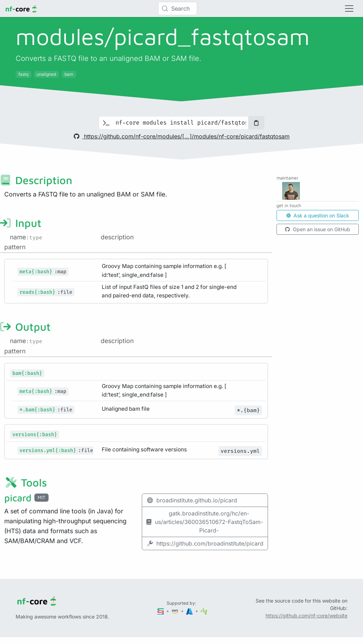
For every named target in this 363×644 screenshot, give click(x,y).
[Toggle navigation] (349, 8)
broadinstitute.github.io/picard (192, 500)
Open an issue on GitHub (318, 229)
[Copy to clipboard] (256, 123)
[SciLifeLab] (204, 611)
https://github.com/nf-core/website (306, 615)
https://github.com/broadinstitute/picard (205, 543)
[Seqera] (161, 611)
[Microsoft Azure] (190, 611)
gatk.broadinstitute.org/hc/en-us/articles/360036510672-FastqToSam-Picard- (205, 522)
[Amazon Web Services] (175, 611)
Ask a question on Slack (318, 215)
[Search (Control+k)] (178, 8)
